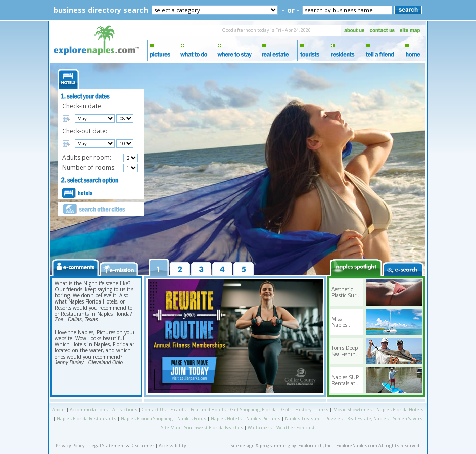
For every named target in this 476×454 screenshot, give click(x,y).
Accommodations (89, 409)
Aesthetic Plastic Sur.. (345, 292)
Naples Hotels (226, 418)
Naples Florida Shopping (147, 418)
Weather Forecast (296, 427)
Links (322, 409)
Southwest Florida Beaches (214, 427)
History (303, 409)
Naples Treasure (303, 418)
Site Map (171, 427)
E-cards (178, 409)
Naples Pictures (263, 418)
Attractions (125, 409)
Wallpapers (260, 427)
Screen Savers (408, 418)
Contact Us (154, 409)
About (59, 409)
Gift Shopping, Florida (254, 409)
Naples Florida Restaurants (86, 418)
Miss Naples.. (341, 322)
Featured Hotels (208, 409)
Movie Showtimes (352, 409)
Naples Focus (192, 418)
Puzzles (334, 418)
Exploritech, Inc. (315, 446)
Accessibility (173, 446)
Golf (286, 409)
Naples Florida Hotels (400, 409)
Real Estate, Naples (368, 418)
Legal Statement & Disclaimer (122, 446)
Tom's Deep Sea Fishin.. (345, 351)
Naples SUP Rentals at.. (345, 380)
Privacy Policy (70, 446)
